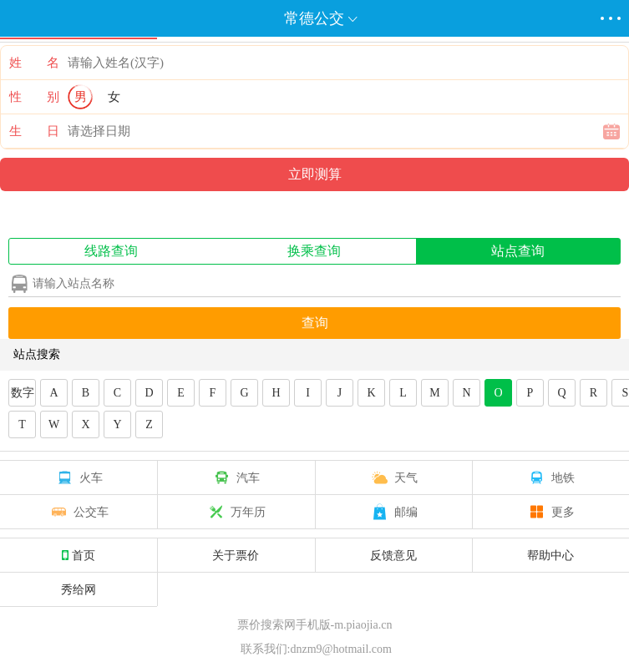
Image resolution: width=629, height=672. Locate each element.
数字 (23, 393)
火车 (79, 477)
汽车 (236, 477)
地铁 (550, 477)
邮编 (393, 512)
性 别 (34, 97)
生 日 (34, 131)
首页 (79, 555)
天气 (393, 477)
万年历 (236, 512)
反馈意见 (393, 555)
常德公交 (314, 18)
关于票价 (236, 555)
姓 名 (34, 63)
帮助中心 (550, 555)
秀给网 (79, 589)
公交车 (79, 512)
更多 (550, 512)
